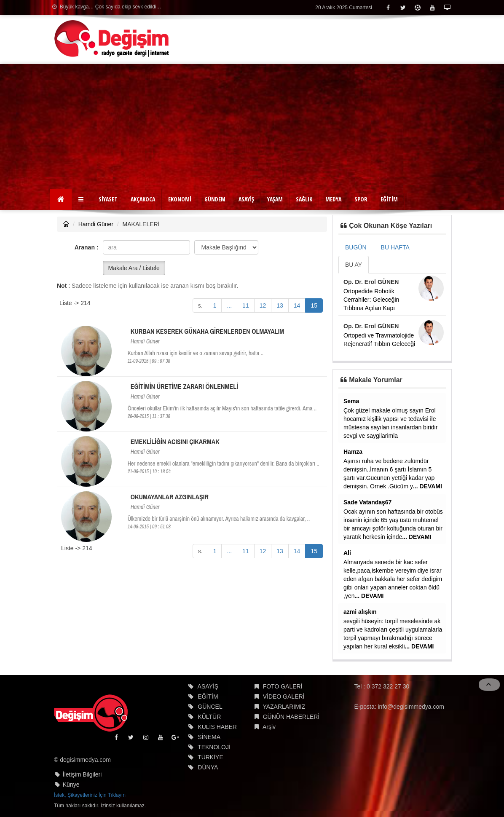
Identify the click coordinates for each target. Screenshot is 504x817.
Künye (71, 785)
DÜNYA (208, 767)
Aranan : (87, 247)
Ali (347, 553)
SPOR (361, 199)
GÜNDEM (215, 199)
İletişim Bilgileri (82, 774)
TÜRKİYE (210, 757)
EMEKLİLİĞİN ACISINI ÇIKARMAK (175, 442)
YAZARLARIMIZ (284, 707)
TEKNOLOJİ (214, 747)
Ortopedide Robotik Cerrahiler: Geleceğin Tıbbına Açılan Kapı (371, 300)
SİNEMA (209, 737)
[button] (82, 199)
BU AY (354, 265)
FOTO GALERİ (283, 686)
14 (297, 305)
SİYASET (108, 199)
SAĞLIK (304, 199)
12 (263, 305)
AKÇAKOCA (143, 199)
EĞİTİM (389, 199)
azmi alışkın (360, 612)
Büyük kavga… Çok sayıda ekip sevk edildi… (107, 7)
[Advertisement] (252, 127)
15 (314, 305)
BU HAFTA (395, 247)
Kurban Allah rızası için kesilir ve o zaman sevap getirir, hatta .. (196, 353)
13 (280, 305)
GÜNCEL (210, 707)
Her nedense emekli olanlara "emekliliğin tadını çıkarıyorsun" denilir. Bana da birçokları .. (224, 463)
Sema (351, 401)
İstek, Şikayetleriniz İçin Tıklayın (90, 795)
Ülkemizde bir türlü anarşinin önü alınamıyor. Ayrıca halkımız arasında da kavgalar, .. (219, 519)
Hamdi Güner (96, 224)
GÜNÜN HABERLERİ (291, 717)
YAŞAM (275, 199)
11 (246, 305)
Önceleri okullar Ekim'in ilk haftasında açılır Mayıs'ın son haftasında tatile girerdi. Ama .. (222, 408)
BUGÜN (356, 247)
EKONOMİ (180, 199)
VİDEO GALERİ (284, 696)
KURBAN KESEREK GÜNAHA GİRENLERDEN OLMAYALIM (207, 331)
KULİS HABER (217, 727)
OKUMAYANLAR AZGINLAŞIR (170, 497)
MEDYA (333, 199)
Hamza (353, 452)
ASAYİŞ (246, 199)
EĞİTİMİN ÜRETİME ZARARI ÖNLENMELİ (184, 386)
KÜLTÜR (209, 717)
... (229, 305)
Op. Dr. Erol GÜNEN (371, 282)
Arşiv (269, 727)
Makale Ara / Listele (134, 268)
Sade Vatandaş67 (367, 502)
